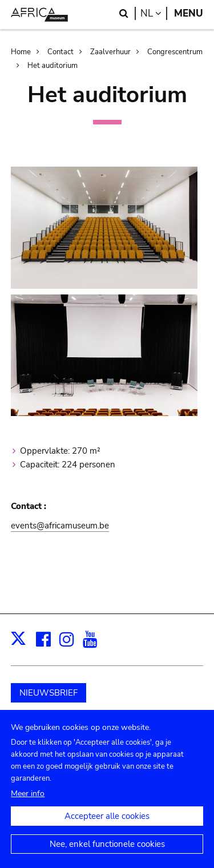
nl (154, 13)
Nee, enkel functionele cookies (107, 854)
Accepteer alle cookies (107, 826)
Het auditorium (53, 66)
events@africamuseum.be (60, 526)
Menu (189, 13)
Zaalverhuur (110, 52)
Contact (60, 52)
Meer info (28, 803)
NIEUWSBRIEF (49, 693)
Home (21, 52)
